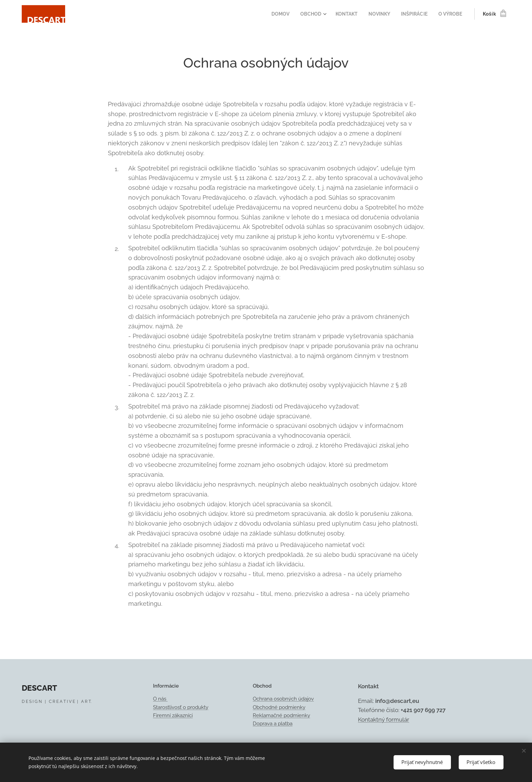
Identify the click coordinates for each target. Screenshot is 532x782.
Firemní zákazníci (173, 715)
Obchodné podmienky (279, 707)
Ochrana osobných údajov (283, 699)
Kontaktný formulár (384, 720)
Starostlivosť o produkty (181, 707)
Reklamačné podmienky (281, 715)
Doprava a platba (273, 724)
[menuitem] (273, 14)
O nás (160, 699)
